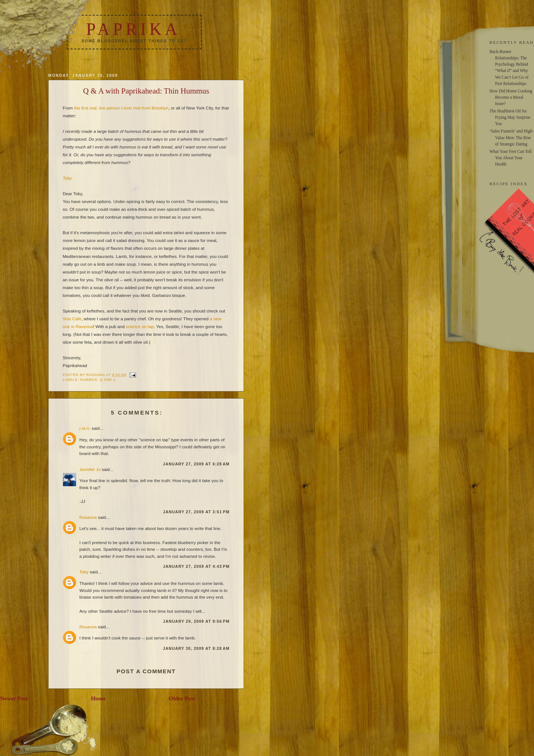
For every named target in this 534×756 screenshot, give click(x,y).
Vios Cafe (72, 319)
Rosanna (88, 517)
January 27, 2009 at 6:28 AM (196, 464)
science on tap (140, 326)
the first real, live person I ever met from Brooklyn (121, 108)
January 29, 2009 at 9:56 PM (196, 621)
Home (98, 698)
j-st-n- (85, 428)
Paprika (133, 29)
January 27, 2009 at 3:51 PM (196, 512)
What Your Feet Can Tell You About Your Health (511, 158)
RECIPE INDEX (509, 184)
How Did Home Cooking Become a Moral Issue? (511, 97)
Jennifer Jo (90, 469)
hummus (89, 380)
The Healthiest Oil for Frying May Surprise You (510, 117)
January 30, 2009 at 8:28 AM (196, 648)
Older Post (182, 698)
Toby (67, 178)
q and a (108, 380)
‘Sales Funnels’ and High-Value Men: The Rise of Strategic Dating (512, 137)
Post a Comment (146, 671)
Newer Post (14, 698)
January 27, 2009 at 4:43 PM (196, 566)
